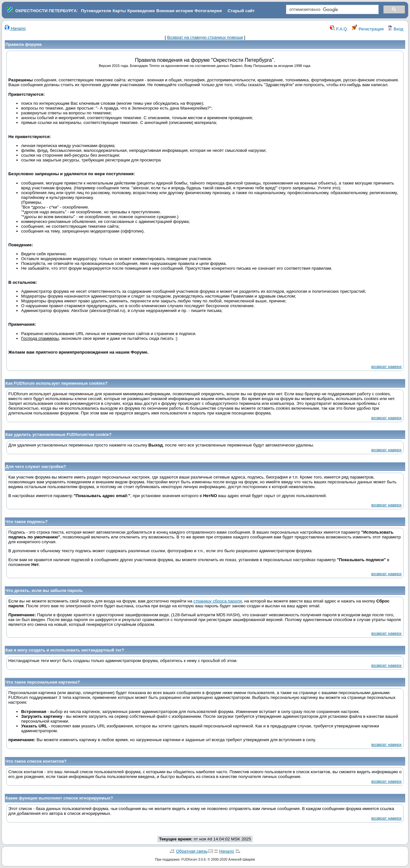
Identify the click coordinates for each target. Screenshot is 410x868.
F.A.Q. (339, 29)
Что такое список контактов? (36, 761)
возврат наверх (386, 367)
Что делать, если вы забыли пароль (44, 590)
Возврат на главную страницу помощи (205, 37)
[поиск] (332, 10)
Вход (395, 29)
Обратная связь (192, 851)
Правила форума (24, 44)
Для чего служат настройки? (36, 467)
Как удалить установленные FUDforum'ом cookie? (58, 434)
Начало (15, 28)
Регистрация (368, 29)
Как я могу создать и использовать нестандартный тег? (65, 650)
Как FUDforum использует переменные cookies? (57, 383)
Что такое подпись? (27, 522)
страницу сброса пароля (218, 601)
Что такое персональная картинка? (43, 682)
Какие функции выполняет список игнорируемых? (59, 798)
